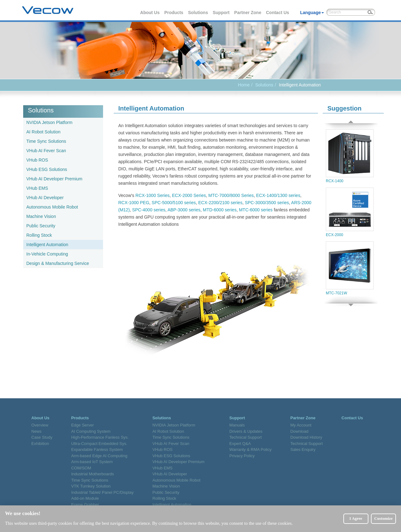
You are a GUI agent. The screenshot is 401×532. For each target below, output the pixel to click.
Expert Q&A (240, 444)
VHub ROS (37, 160)
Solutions (198, 13)
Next (351, 301)
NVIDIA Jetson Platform (49, 122)
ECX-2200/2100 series (220, 203)
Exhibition (40, 444)
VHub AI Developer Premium (54, 179)
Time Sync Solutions (46, 141)
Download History (306, 437)
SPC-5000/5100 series (174, 203)
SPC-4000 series (149, 210)
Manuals (237, 425)
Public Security (41, 226)
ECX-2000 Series (189, 195)
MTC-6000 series (256, 210)
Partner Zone (248, 13)
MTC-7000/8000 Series (231, 195)
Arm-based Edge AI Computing (99, 456)
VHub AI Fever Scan (46, 151)
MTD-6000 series (220, 210)
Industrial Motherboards (93, 474)
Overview (40, 425)
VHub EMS (37, 188)
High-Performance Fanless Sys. (100, 437)
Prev (351, 124)
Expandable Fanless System (97, 449)
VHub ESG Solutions (47, 169)
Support (221, 13)
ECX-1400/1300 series (278, 195)
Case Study (42, 437)
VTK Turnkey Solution (91, 486)
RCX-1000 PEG (134, 203)
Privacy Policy (242, 456)
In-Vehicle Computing (47, 254)
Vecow (48, 10)
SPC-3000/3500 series (267, 203)
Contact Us (278, 13)
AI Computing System (91, 431)
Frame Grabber (85, 505)
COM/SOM (81, 468)
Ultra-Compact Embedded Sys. (99, 444)
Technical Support (245, 437)
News (36, 431)
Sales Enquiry (303, 449)
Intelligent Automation (47, 245)
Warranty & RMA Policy (250, 449)
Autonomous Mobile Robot (52, 207)
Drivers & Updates (246, 431)
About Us (150, 13)
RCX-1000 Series (152, 195)
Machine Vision (41, 216)
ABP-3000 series (184, 210)
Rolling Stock (39, 235)
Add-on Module (85, 498)
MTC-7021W (350, 268)
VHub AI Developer (45, 198)
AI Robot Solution (43, 132)
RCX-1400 (350, 156)
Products (174, 13)
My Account (301, 425)
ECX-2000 (350, 212)
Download (299, 431)
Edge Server (82, 425)
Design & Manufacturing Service (58, 263)
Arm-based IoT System (92, 462)
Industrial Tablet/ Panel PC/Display (102, 492)
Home (244, 85)
